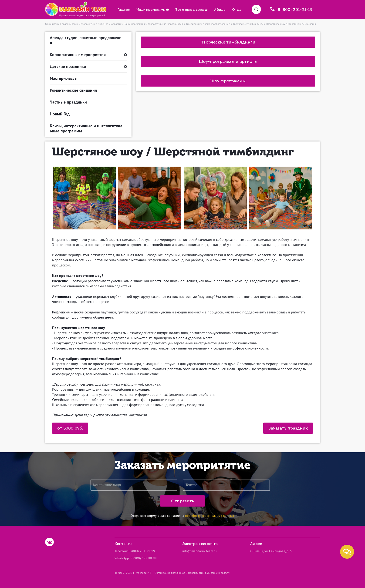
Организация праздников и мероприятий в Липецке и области (83, 24)
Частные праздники (68, 102)
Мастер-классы (64, 78)
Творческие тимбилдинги (248, 24)
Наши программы (152, 10)
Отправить (182, 501)
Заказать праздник (288, 428)
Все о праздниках (191, 10)
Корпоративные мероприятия (165, 24)
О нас (237, 10)
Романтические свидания (73, 90)
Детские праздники (88, 67)
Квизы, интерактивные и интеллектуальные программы (86, 128)
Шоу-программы (228, 81)
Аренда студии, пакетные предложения (86, 40)
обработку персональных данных (210, 516)
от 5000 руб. (70, 428)
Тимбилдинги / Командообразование (208, 24)
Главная (124, 10)
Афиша (220, 10)
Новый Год (60, 114)
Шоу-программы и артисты (228, 61)
